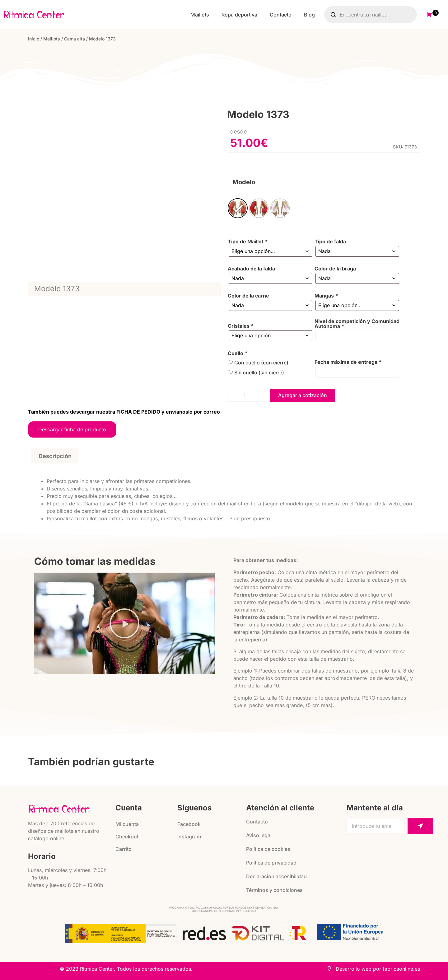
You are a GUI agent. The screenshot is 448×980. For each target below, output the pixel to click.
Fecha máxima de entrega (348, 362)
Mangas (326, 296)
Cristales (241, 326)
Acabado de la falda (251, 269)
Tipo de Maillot (248, 241)
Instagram (189, 837)
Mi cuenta (127, 824)
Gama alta (75, 39)
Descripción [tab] (55, 456)
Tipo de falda (330, 241)
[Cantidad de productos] (247, 395)
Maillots (200, 15)
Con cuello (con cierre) (261, 363)
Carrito (124, 849)
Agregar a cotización (303, 395)
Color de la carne (248, 296)
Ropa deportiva (239, 15)
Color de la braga (335, 269)
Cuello (238, 353)
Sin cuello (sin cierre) (259, 373)
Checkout (127, 837)
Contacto (281, 15)
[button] (124, 623)
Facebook (189, 824)
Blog (309, 15)
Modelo (244, 182)
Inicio (34, 39)
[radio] (238, 208)
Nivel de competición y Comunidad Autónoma (357, 324)
